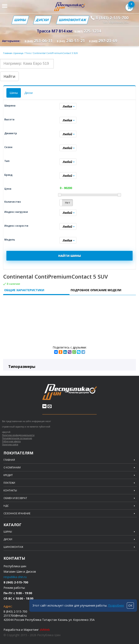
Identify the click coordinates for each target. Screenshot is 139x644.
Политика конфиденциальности (18, 435)
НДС (6, 506)
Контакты (10, 491)
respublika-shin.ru (15, 577)
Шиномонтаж (73, 20)
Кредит (8, 475)
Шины (20, 20)
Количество (13, 202)
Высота (9, 119)
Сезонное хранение (17, 514)
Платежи (9, 483)
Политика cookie (10, 444)
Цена (8, 189)
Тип (7, 161)
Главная (9, 460)
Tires (28, 53)
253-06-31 (39, 41)
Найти (9, 76)
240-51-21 (71, 41)
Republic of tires (70, 392)
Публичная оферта (11, 441)
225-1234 (88, 31)
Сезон (8, 147)
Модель (10, 240)
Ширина (10, 106)
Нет (68, 203)
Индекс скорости (16, 226)
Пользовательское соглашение (17, 438)
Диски (42, 20)
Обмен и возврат (15, 498)
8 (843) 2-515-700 (112, 18)
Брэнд (8, 175)
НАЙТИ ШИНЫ (70, 256)
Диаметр (11, 133)
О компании (12, 468)
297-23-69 (103, 41)
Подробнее (116, 605)
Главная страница (13, 53)
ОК (130, 605)
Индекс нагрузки (16, 212)
